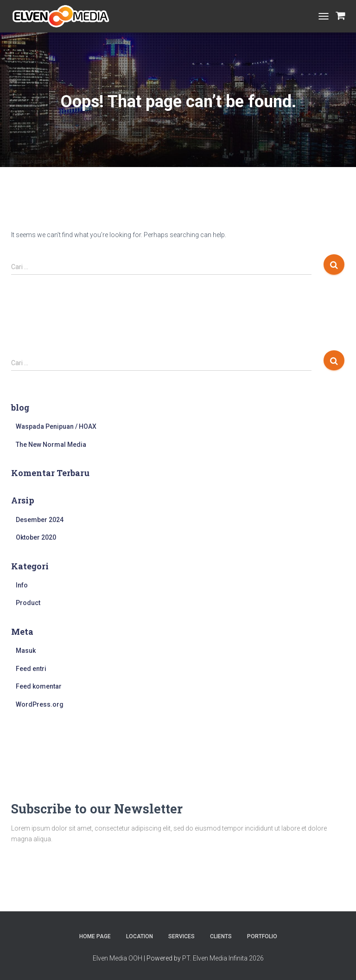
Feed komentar (39, 686)
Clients (221, 936)
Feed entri (31, 669)
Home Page (95, 936)
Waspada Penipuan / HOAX (56, 426)
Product (28, 603)
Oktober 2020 (36, 537)
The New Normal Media (51, 445)
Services (181, 936)
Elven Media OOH (118, 958)
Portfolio (262, 936)
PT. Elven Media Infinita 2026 (223, 958)
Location (140, 936)
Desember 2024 (40, 520)
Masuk (26, 651)
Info (22, 585)
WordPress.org (40, 704)
